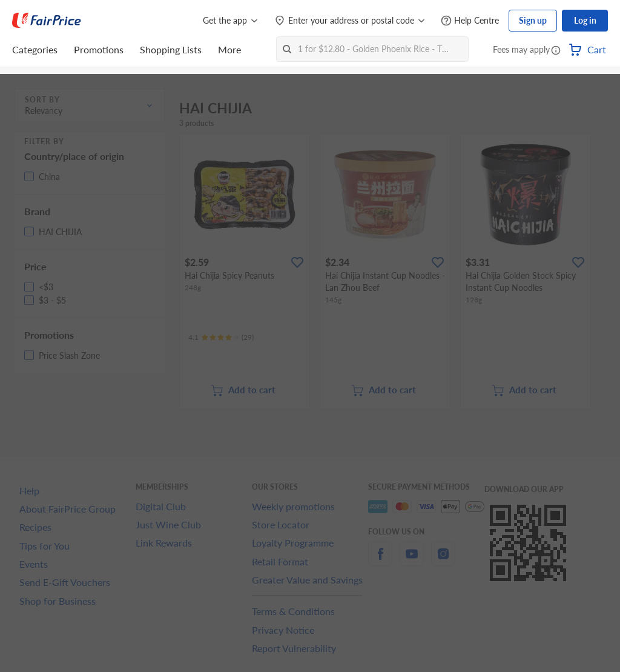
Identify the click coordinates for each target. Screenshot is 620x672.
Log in (585, 20)
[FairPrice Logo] (47, 21)
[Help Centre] (470, 21)
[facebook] (380, 561)
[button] (556, 51)
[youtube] (412, 561)
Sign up (533, 20)
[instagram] (443, 561)
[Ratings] (221, 338)
